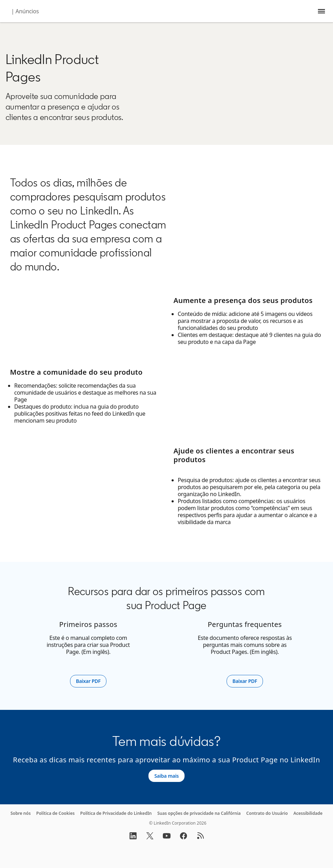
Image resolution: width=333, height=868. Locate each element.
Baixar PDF (91, 681)
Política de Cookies (56, 813)
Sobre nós (21, 813)
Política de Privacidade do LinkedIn (116, 813)
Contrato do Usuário (267, 813)
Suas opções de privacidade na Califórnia (199, 813)
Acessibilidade (308, 813)
